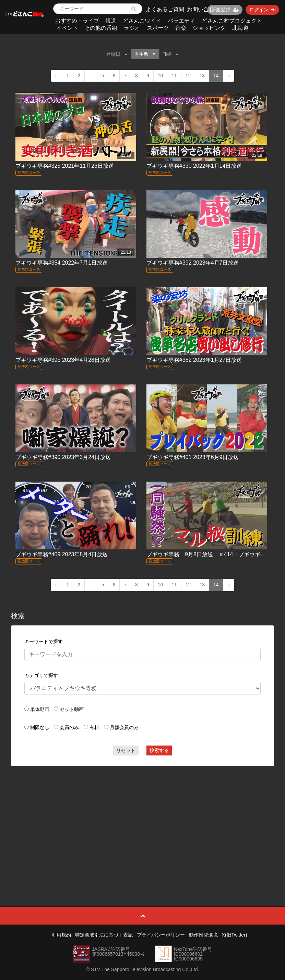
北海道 (240, 28)
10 (161, 76)
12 (188, 76)
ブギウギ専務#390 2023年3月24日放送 (63, 457)
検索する (159, 750)
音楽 (181, 28)
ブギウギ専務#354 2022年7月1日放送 (62, 263)
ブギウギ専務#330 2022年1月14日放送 (194, 166)
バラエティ (181, 21)
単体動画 (40, 709)
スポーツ (158, 28)
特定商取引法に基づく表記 (104, 935)
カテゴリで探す (41, 675)
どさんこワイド (142, 21)
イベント (67, 28)
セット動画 (72, 709)
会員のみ (69, 727)
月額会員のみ (124, 727)
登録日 (117, 54)
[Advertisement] (143, 821)
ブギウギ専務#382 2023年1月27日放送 (194, 360)
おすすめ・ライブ (77, 21)
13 (202, 76)
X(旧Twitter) (235, 935)
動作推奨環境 (203, 935)
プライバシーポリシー (161, 935)
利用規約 (61, 935)
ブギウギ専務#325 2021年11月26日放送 (65, 166)
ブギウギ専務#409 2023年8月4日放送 (62, 554)
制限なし (40, 727)
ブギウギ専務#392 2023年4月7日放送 (193, 263)
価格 (170, 54)
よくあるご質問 (165, 9)
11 (174, 76)
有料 (94, 727)
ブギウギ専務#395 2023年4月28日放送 (63, 360)
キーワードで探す (44, 641)
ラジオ (132, 28)
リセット (126, 750)
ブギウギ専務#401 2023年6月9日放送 (193, 457)
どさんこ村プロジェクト (232, 21)
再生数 (145, 54)
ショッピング (209, 28)
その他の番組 (101, 28)
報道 (111, 21)
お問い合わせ (203, 9)
